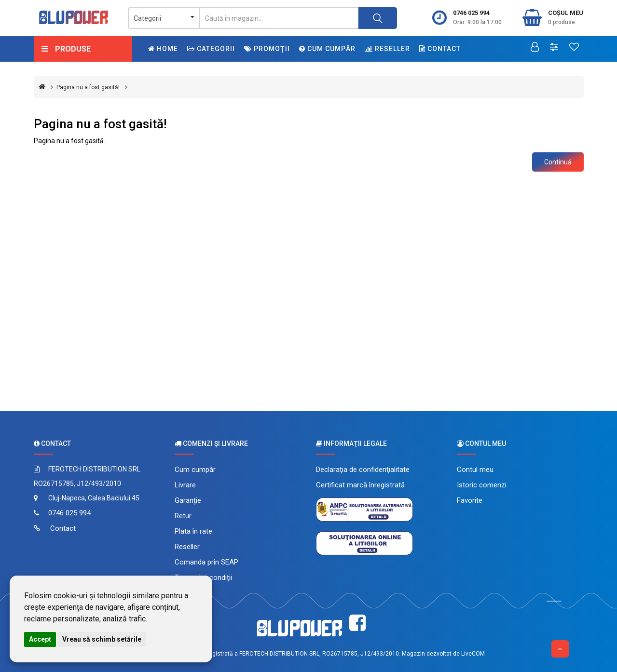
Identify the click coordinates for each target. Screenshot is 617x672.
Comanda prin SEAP (206, 562)
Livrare (185, 485)
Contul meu (475, 470)
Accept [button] (40, 639)
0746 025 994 (471, 13)
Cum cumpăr (327, 49)
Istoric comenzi (482, 485)
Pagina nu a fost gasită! (88, 87)
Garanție (188, 500)
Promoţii (267, 49)
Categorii (211, 49)
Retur (183, 516)
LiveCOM (473, 654)
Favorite (470, 500)
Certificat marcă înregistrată (360, 485)
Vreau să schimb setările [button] (102, 639)
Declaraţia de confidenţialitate (363, 470)
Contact (440, 49)
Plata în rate (193, 531)
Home (163, 49)
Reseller (387, 49)
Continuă (558, 162)
